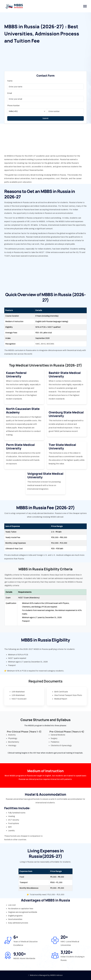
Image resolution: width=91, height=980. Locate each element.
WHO (43, 344)
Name (10, 81)
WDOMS (50, 344)
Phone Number (13, 106)
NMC (38, 344)
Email (10, 93)
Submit (45, 118)
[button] (85, 6)
